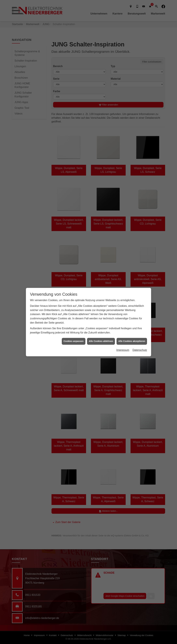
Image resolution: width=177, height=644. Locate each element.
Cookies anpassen (74, 341)
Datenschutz (140, 350)
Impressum (123, 350)
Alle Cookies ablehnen (101, 341)
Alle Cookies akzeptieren (132, 341)
